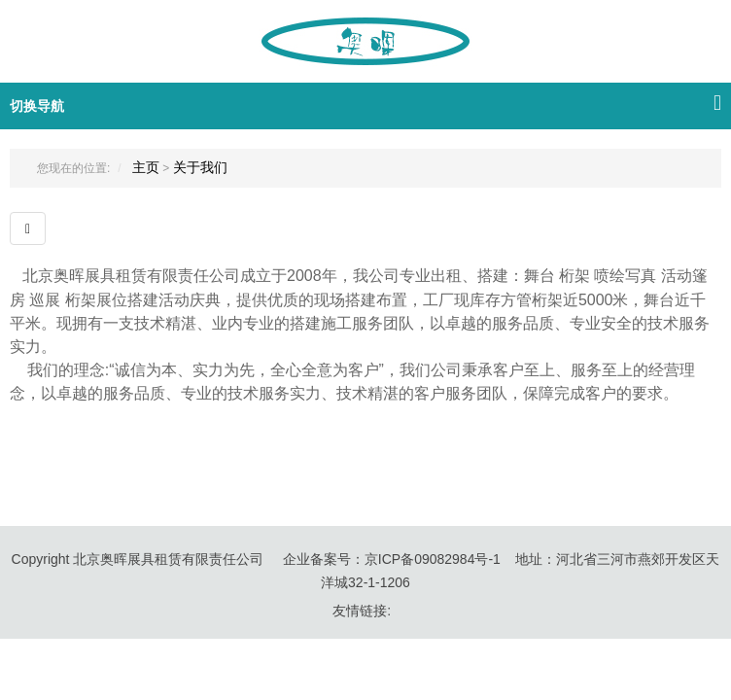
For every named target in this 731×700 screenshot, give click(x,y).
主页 (146, 167)
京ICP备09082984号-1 (433, 559)
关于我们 (200, 167)
